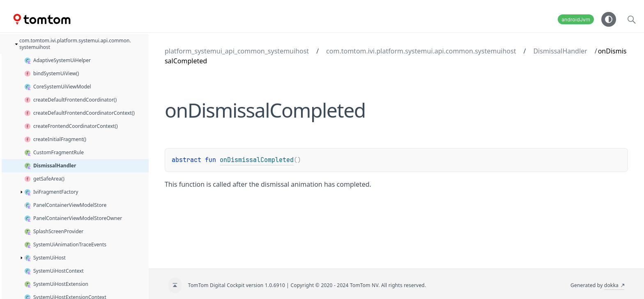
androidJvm (576, 20)
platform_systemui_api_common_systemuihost (237, 51)
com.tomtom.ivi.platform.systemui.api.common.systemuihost (421, 51)
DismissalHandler (560, 51)
